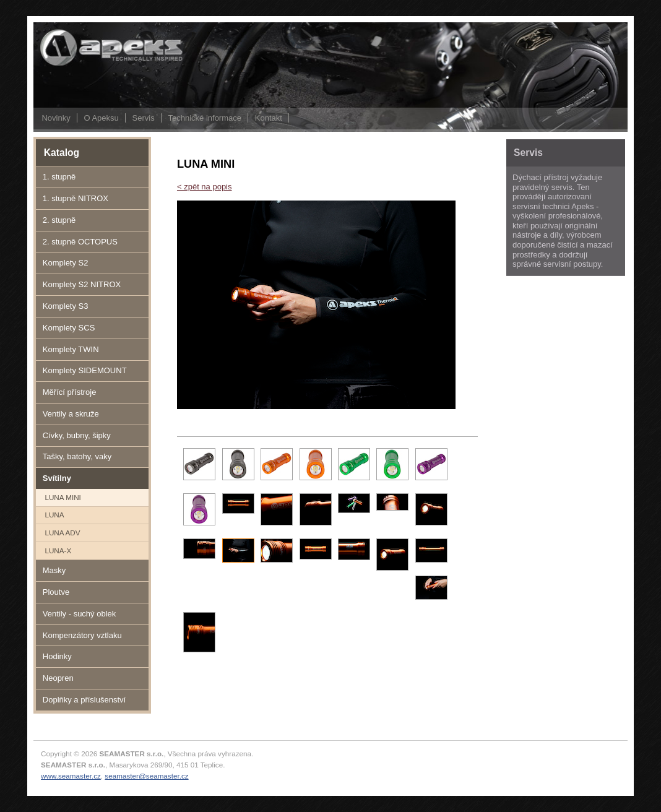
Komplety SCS (69, 328)
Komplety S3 (66, 306)
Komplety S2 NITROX (82, 284)
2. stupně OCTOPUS (80, 242)
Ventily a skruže (71, 414)
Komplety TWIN (71, 349)
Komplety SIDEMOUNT (85, 370)
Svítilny (57, 478)
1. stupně (59, 177)
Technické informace (205, 118)
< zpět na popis (205, 187)
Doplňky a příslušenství (84, 700)
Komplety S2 (66, 263)
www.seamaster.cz (71, 776)
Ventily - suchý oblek (80, 614)
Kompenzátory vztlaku (82, 635)
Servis (144, 118)
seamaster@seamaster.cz (146, 776)
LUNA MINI (63, 497)
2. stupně (59, 220)
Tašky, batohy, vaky (77, 456)
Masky (54, 570)
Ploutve (56, 592)
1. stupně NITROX (76, 198)
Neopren (58, 678)
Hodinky (57, 656)
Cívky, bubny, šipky (77, 435)
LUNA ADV (62, 533)
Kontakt (269, 118)
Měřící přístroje (70, 392)
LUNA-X (58, 551)
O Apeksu (101, 118)
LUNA (54, 515)
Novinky (56, 118)
